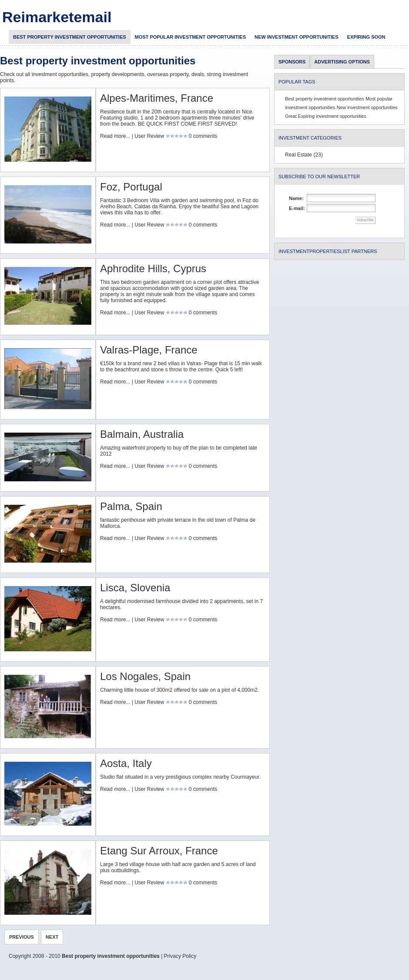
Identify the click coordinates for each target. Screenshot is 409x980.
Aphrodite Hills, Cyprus (153, 268)
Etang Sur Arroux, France (159, 851)
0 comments (203, 136)
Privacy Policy (180, 956)
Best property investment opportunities (70, 37)
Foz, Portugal (131, 187)
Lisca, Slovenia (135, 588)
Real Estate (298, 155)
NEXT (52, 937)
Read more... (115, 136)
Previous (22, 937)
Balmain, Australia (142, 434)
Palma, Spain (131, 506)
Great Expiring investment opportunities (326, 116)
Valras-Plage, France (149, 350)
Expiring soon (366, 37)
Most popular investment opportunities (190, 37)
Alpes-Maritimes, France (157, 98)
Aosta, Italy (126, 763)
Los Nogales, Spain (145, 676)
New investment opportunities (297, 37)
